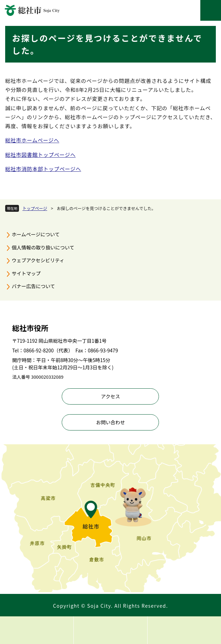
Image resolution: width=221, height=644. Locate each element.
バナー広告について (33, 286)
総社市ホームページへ (32, 140)
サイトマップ (26, 273)
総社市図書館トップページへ (40, 155)
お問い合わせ (110, 422)
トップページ (35, 208)
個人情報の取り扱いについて (43, 247)
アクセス (110, 396)
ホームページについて (36, 234)
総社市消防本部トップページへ (43, 169)
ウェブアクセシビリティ (38, 260)
